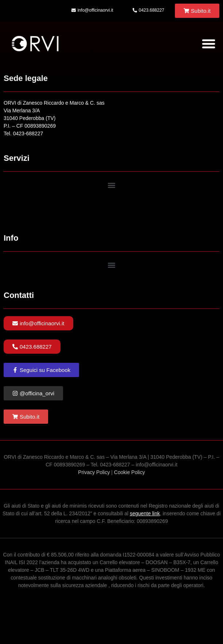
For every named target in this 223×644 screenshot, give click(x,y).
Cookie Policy (130, 472)
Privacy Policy (94, 472)
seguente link (145, 513)
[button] (209, 44)
